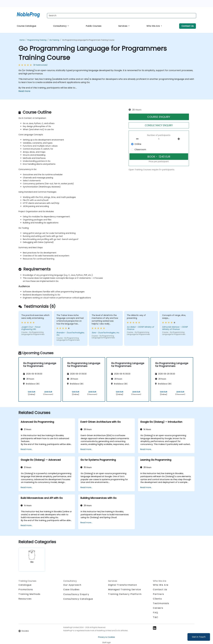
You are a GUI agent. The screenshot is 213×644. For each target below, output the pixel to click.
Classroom (140, 149)
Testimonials (161, 603)
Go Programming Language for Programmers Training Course (88, 40)
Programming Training (37, 40)
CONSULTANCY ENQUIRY (159, 125)
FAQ (156, 613)
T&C (156, 617)
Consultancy (60, 26)
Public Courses (94, 26)
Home (22, 40)
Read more (24, 91)
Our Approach (72, 585)
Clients (157, 599)
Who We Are (153, 26)
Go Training (54, 40)
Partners (159, 594)
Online (138, 144)
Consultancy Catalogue (78, 599)
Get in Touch (199, 637)
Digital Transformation (123, 585)
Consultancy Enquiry (76, 594)
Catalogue (25, 585)
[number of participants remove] (138, 139)
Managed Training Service (124, 590)
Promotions (26, 590)
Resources (25, 599)
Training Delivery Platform (125, 594)
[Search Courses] (122, 16)
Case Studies (71, 590)
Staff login (107, 642)
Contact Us (188, 26)
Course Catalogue (26, 26)
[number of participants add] (179, 139)
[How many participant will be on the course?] (159, 139)
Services (123, 26)
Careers (158, 608)
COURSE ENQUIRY (159, 117)
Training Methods (29, 594)
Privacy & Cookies (106, 637)
